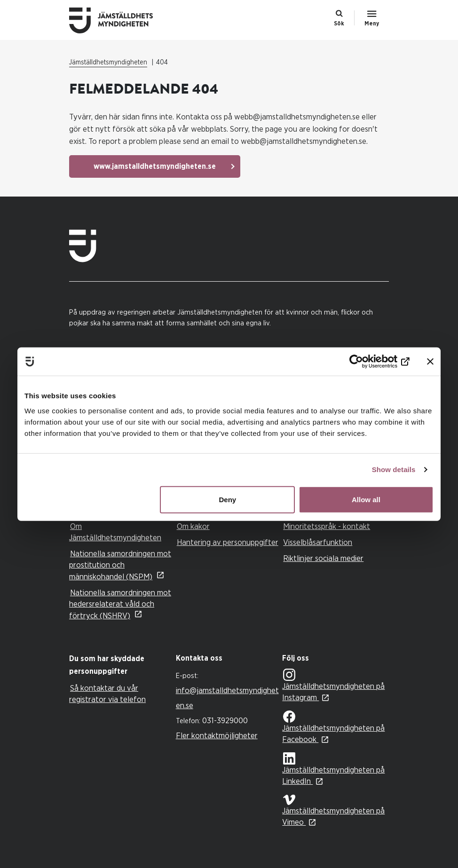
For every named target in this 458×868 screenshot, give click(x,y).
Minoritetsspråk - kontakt (327, 526)
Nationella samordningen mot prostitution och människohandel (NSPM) (120, 565)
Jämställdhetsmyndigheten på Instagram (333, 685)
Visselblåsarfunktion (318, 542)
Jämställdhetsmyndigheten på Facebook (333, 727)
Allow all (366, 499)
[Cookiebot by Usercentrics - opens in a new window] (368, 362)
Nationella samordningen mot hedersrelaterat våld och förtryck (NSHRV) (120, 604)
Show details (394, 470)
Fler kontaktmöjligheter (217, 736)
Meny (372, 24)
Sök (339, 24)
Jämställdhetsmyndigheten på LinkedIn (333, 769)
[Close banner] (430, 362)
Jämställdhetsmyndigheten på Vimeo (333, 810)
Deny (228, 499)
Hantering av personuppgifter (228, 542)
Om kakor (193, 526)
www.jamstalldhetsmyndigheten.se (155, 166)
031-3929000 (225, 721)
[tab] (120, 665)
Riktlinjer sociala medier (323, 558)
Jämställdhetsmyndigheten (108, 63)
